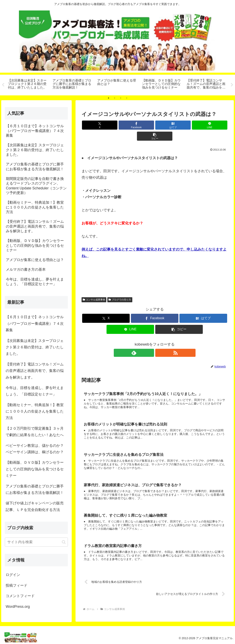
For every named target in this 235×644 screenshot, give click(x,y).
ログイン (13, 575)
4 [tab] (127, 98)
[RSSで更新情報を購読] (159, 342)
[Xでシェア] (106, 125)
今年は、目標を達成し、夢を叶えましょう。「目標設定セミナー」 (35, 391)
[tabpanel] (28, 84)
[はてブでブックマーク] (155, 125)
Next (232, 85)
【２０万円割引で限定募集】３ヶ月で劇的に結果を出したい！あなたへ (35, 432)
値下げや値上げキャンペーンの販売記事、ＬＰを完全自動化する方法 (35, 506)
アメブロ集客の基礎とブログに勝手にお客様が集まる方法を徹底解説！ (35, 489)
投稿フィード (17, 585)
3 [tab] (121, 98)
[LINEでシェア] (179, 125)
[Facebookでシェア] (130, 125)
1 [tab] (109, 98)
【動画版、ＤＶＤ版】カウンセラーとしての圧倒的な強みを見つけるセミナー (35, 469)
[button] (204, 125)
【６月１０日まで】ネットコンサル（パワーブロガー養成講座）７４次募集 (35, 324)
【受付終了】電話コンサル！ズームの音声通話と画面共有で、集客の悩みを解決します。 (35, 371)
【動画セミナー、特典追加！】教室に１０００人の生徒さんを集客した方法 (35, 411)
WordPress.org (18, 607)
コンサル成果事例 (94, 289)
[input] (36, 542)
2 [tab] (115, 98)
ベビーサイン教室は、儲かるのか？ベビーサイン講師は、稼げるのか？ (35, 449)
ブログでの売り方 (120, 289)
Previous (3, 85)
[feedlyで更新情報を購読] (150, 342)
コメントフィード (20, 596)
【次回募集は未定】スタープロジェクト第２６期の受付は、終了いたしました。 (35, 347)
